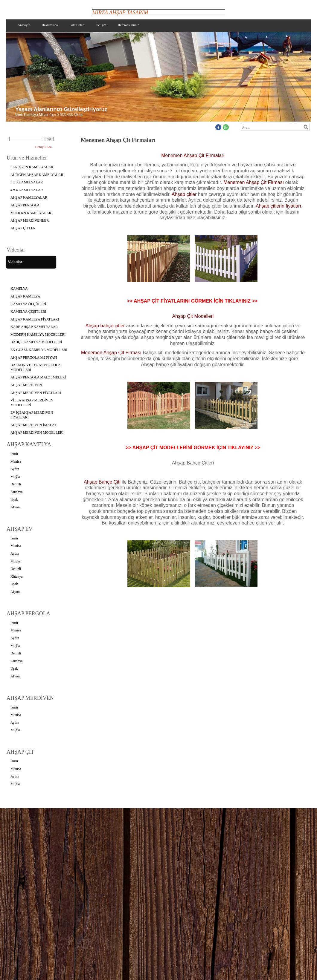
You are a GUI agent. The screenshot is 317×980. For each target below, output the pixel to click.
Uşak (14, 500)
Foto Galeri (77, 25)
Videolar (15, 262)
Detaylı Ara (43, 147)
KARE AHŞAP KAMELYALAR (34, 327)
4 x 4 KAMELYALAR (27, 190)
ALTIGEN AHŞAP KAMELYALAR (37, 175)
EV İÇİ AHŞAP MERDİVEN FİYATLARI (32, 415)
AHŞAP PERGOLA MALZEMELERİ (38, 377)
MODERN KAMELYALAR (31, 213)
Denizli (16, 484)
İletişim (101, 25)
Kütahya (17, 492)
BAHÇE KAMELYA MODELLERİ (36, 342)
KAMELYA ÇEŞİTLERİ (28, 312)
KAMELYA (19, 289)
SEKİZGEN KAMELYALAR (32, 167)
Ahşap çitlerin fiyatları (278, 206)
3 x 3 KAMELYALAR (27, 182)
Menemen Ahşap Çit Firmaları (193, 155)
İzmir (14, 454)
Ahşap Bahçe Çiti (103, 482)
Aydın (15, 469)
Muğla (15, 477)
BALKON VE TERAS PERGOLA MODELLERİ (36, 367)
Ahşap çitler (184, 194)
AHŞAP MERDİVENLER (30, 220)
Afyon (15, 507)
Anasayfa (24, 25)
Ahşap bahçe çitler (105, 326)
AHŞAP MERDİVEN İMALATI (34, 425)
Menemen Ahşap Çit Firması (254, 182)
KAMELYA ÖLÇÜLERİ (28, 304)
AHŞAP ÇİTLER (23, 228)
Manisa (16, 461)
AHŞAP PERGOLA (25, 205)
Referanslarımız (128, 25)
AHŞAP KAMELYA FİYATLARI (35, 319)
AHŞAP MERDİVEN (26, 385)
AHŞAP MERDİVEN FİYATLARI (36, 393)
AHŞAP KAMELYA (25, 296)
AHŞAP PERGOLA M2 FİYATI (34, 358)
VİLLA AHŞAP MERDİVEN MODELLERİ (32, 403)
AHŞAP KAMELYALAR (29, 197)
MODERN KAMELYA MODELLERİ (38, 335)
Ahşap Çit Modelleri (193, 316)
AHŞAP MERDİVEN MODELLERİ (37, 433)
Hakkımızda (50, 25)
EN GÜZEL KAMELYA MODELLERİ (39, 350)
